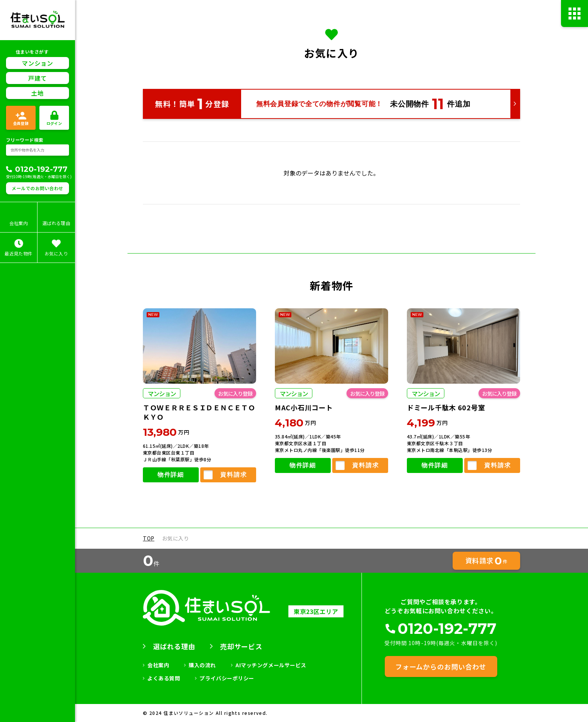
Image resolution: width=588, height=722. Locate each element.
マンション (37, 33)
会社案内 (158, 665)
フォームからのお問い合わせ (441, 666)
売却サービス (241, 646)
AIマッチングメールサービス (271, 665)
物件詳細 (171, 475)
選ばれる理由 (174, 646)
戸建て (37, 48)
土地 (37, 63)
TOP (149, 538)
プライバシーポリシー (227, 678)
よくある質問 (164, 678)
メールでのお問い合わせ (37, 158)
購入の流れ (202, 665)
